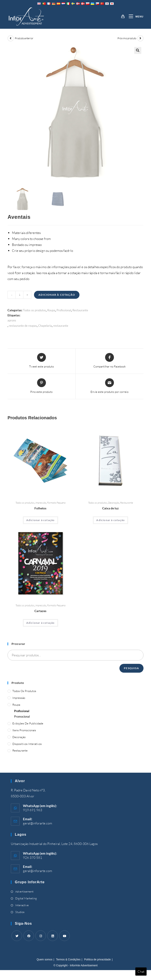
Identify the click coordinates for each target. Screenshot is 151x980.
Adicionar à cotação (57, 295)
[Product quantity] (19, 295)
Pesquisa (131, 668)
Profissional (64, 310)
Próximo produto (127, 38)
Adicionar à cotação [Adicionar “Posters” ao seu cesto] (41, 623)
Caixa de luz (110, 508)
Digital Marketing (26, 898)
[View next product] (140, 38)
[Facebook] (29, 936)
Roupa (51, 310)
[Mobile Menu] (134, 17)
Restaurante (80, 310)
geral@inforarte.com (38, 823)
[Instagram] (41, 936)
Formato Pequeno (56, 503)
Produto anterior (24, 38)
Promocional (22, 716)
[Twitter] (17, 936)
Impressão (41, 503)
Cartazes (40, 611)
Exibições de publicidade (28, 723)
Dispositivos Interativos (27, 744)
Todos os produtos (34, 310)
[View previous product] (11, 38)
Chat (141, 972)
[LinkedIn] (53, 936)
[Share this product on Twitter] (42, 361)
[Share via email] (109, 386)
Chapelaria (45, 326)
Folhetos (40, 508)
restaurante (61, 326)
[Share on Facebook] (109, 361)
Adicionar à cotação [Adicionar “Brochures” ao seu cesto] (41, 520)
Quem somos (44, 960)
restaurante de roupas (23, 326)
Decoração (114, 503)
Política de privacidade (97, 960)
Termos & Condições (68, 960)
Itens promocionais (24, 730)
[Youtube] (64, 936)
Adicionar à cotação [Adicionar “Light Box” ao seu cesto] (110, 520)
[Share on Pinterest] (41, 386)
